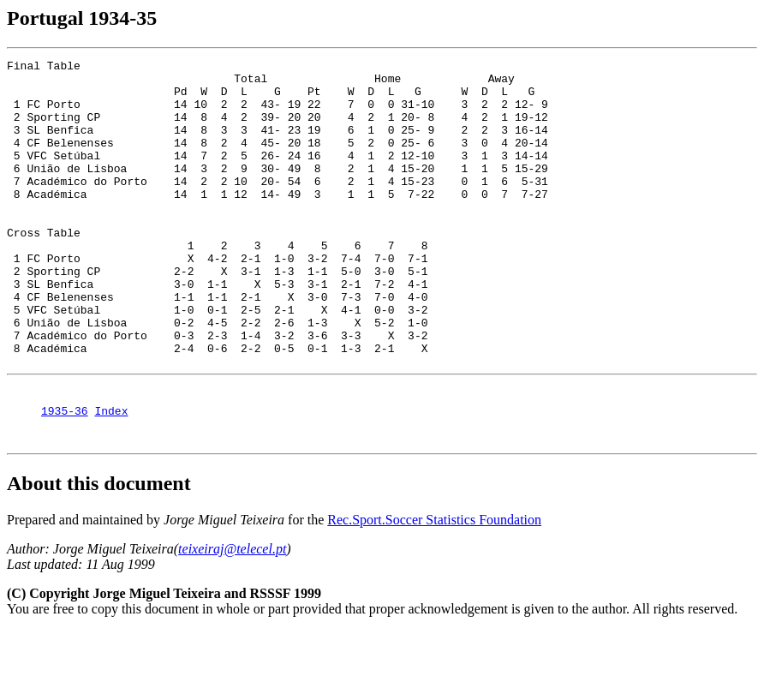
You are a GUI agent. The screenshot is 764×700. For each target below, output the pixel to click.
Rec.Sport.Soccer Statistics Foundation (434, 589)
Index (111, 477)
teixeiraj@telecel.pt (232, 618)
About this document (99, 553)
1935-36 (65, 477)
